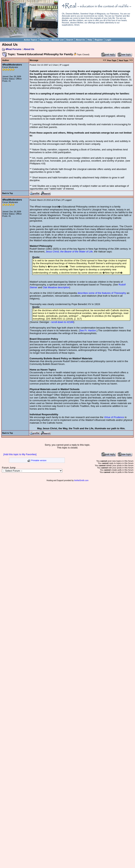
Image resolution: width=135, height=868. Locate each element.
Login (108, 40)
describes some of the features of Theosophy (102, 293)
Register (99, 40)
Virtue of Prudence (114, 417)
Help (90, 40)
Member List (58, 40)
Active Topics (30, 40)
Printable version (39, 460)
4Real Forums (13, 49)
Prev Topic (112, 61)
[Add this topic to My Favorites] (20, 454)
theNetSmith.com (81, 480)
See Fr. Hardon (88, 330)
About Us (80, 40)
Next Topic (124, 61)
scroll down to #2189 (62, 322)
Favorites (44, 40)
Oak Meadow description (56, 287)
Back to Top (7, 193)
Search (70, 40)
